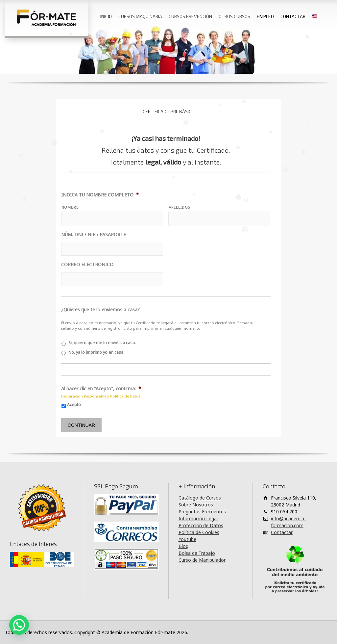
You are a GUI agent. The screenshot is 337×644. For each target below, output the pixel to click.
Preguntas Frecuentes (202, 512)
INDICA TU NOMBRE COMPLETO (100, 195)
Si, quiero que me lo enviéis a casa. (102, 343)
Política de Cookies (199, 532)
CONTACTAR (293, 16)
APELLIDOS (179, 207)
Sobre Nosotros (196, 505)
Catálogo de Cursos (200, 498)
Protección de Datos (201, 525)
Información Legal (198, 518)
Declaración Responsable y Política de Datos (101, 396)
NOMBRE (70, 207)
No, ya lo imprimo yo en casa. (96, 352)
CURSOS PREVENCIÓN (190, 16)
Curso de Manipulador (202, 560)
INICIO (106, 16)
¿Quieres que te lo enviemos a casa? (100, 310)
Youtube (187, 539)
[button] (19, 625)
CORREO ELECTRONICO (87, 265)
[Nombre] (112, 219)
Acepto (74, 405)
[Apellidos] (219, 219)
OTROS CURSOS (234, 16)
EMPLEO (265, 16)
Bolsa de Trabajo (197, 553)
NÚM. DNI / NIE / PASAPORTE (94, 235)
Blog (183, 546)
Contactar (282, 532)
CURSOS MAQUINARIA (140, 16)
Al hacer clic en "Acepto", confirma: (101, 389)
